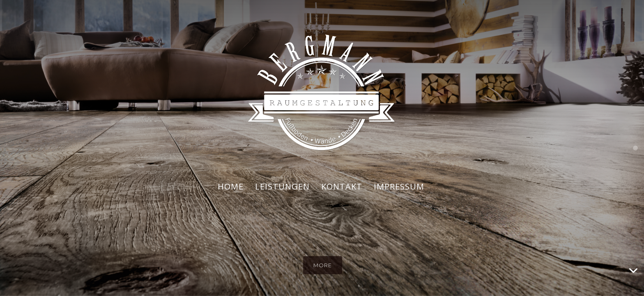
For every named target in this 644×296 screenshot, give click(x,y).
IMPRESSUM (399, 186)
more (323, 265)
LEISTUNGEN (282, 186)
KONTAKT (342, 186)
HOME (231, 186)
